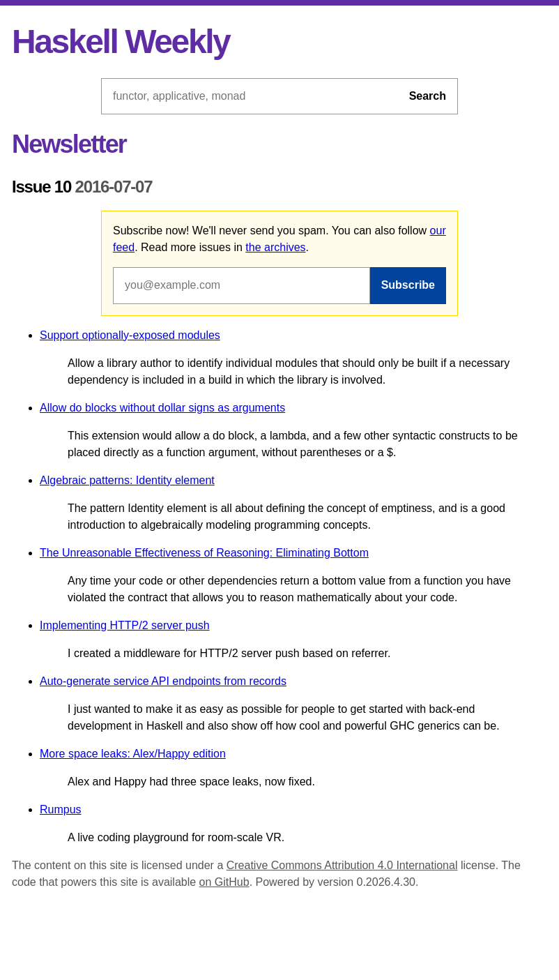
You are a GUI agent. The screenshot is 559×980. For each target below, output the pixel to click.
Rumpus (61, 809)
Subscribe (408, 285)
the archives (275, 247)
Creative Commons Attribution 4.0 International (342, 865)
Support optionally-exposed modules (130, 335)
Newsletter (69, 144)
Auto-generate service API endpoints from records (163, 681)
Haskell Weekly (121, 42)
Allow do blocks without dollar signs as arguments (162, 408)
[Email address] (242, 285)
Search (428, 96)
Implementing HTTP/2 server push (125, 625)
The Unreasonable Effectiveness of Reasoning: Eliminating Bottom (204, 553)
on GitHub (224, 882)
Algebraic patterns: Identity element (127, 480)
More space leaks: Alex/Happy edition (133, 754)
